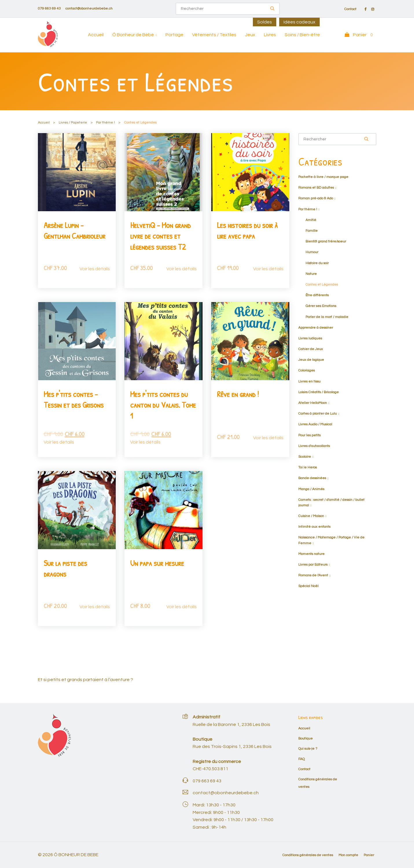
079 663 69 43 (49, 9)
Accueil (96, 35)
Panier (369, 855)
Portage (174, 35)
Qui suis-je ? (308, 749)
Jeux (250, 35)
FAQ (301, 759)
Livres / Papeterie (73, 123)
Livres (270, 35)
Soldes (265, 22)
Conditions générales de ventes (308, 855)
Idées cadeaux (299, 22)
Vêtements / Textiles (214, 35)
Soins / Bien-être (302, 35)
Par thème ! (105, 123)
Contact (350, 9)
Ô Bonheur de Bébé (133, 35)
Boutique (306, 739)
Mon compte (348, 855)
